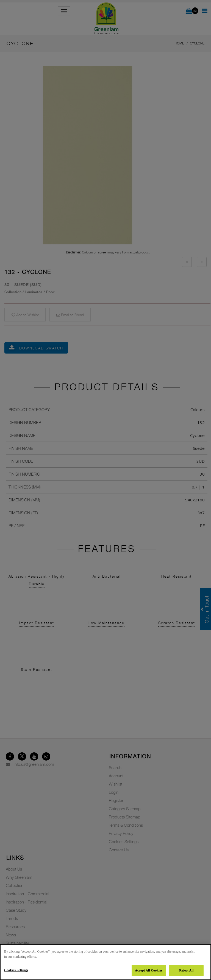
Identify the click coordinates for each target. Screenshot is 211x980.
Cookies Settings (16, 970)
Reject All (186, 970)
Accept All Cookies (149, 970)
